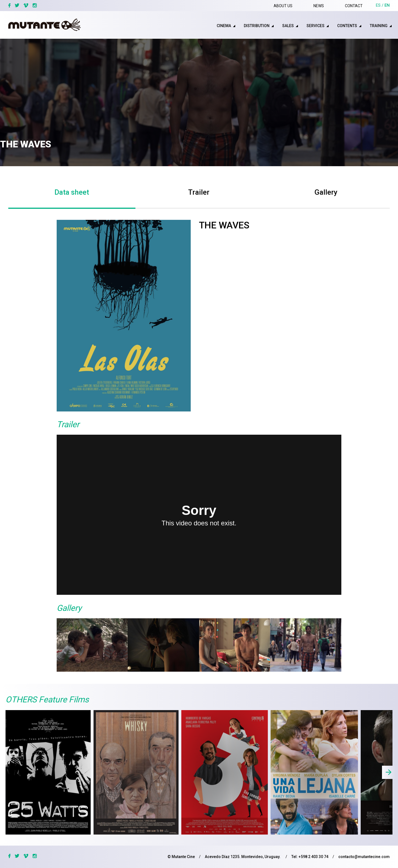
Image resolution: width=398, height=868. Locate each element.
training (379, 26)
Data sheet (72, 192)
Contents (347, 26)
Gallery (326, 192)
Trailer (199, 192)
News (319, 6)
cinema (224, 26)
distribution (257, 26)
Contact (354, 6)
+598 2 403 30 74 (313, 857)
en (387, 5)
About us (283, 6)
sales (288, 26)
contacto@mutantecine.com (364, 857)
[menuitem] (220, 26)
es (378, 5)
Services (315, 26)
